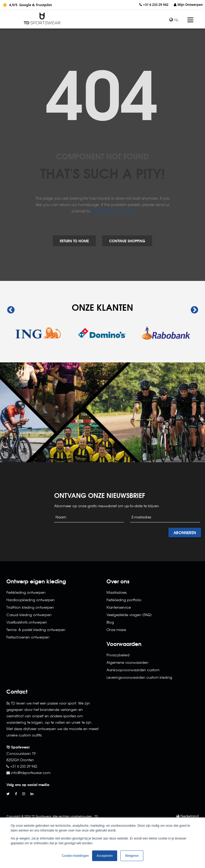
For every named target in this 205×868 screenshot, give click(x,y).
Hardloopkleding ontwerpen (31, 600)
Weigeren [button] (132, 856)
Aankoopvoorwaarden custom (133, 670)
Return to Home (74, 241)
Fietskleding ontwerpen (26, 592)
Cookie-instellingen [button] (75, 856)
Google (25, 5)
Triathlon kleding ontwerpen (30, 607)
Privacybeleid (118, 655)
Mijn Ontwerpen (190, 5)
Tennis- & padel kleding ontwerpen (36, 630)
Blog (110, 622)
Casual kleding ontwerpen (29, 615)
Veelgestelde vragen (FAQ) (129, 615)
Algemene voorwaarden (127, 662)
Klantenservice (119, 607)
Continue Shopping (127, 241)
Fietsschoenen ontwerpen (28, 637)
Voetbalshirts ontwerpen (27, 622)
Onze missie (116, 630)
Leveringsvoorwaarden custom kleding (139, 677)
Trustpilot (44, 5)
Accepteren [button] (105, 856)
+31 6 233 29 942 (156, 5)
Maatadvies (117, 592)
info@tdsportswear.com (113, 211)
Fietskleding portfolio (124, 600)
